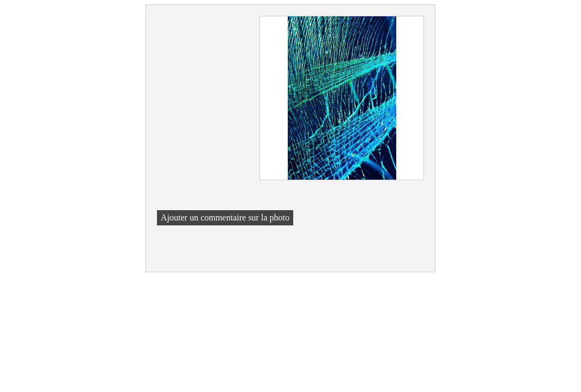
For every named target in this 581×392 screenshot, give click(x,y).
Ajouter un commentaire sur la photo (225, 218)
